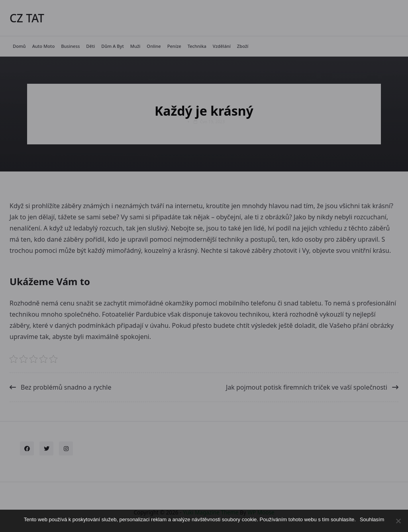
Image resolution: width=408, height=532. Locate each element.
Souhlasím (372, 519)
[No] (398, 521)
